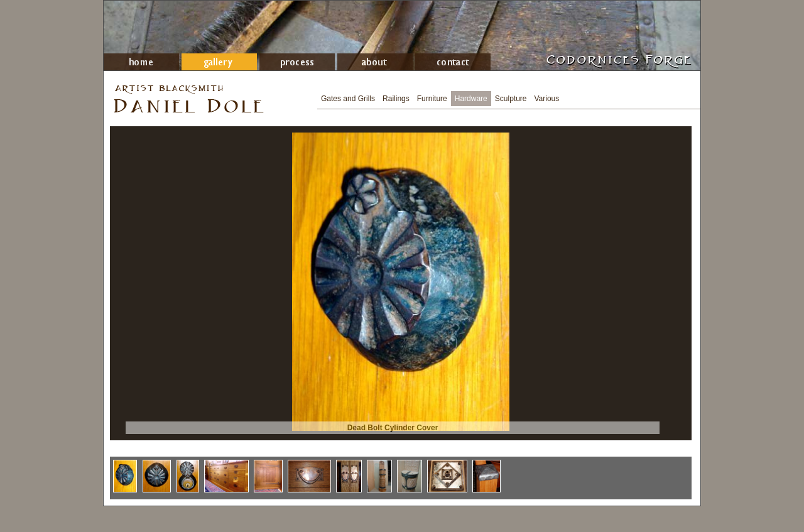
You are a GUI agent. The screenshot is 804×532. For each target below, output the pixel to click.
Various (547, 99)
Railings (396, 99)
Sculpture (511, 99)
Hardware (471, 99)
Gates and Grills (348, 99)
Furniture (432, 99)
